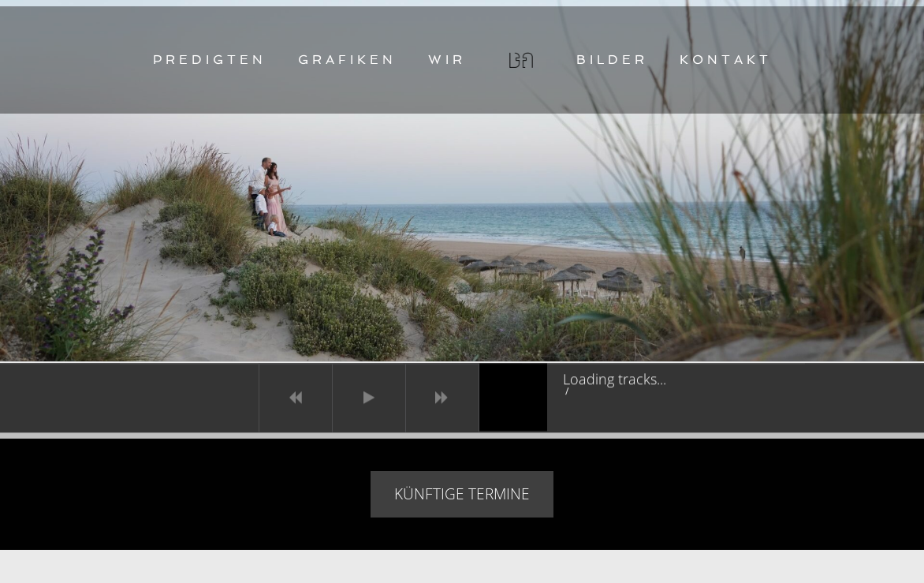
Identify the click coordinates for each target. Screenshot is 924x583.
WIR (447, 60)
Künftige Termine (462, 494)
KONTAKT (726, 60)
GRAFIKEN (347, 60)
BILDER (612, 60)
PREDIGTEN (210, 60)
